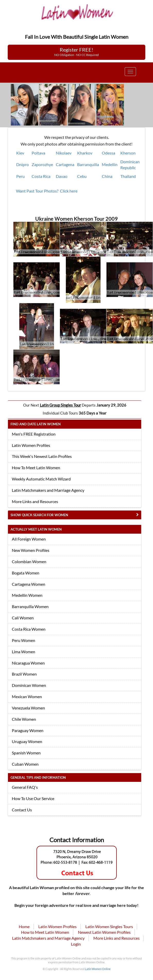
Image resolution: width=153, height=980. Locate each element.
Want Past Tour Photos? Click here (47, 191)
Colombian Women (29, 561)
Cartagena (65, 164)
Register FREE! (76, 52)
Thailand (128, 176)
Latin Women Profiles (31, 445)
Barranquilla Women (30, 606)
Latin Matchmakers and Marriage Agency (48, 490)
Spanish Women (26, 753)
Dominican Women (29, 685)
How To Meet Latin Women (36, 468)
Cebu (82, 176)
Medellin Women (27, 595)
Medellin (110, 164)
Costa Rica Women (29, 629)
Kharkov (85, 153)
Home (24, 926)
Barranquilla (88, 164)
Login (76, 944)
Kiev (20, 153)
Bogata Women (26, 573)
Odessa (109, 153)
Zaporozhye (42, 164)
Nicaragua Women (28, 663)
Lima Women (24, 652)
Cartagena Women (29, 584)
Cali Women (23, 618)
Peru (20, 176)
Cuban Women (25, 764)
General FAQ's (25, 787)
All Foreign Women (29, 539)
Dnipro (22, 164)
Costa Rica (41, 176)
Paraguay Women (28, 730)
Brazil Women (24, 674)
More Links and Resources (35, 501)
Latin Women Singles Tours (109, 926)
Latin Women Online (98, 969)
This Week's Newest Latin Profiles (42, 456)
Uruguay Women (27, 741)
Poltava (38, 153)
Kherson (128, 153)
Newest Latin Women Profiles (104, 932)
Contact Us (22, 810)
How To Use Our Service (33, 798)
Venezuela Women (28, 708)
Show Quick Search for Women (39, 515)
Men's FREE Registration (34, 434)
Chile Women (24, 719)
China (107, 176)
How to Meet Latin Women (45, 932)
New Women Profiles (31, 550)
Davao (62, 176)
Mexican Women (27, 696)
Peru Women (24, 640)
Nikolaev (64, 153)
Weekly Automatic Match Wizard (41, 479)
